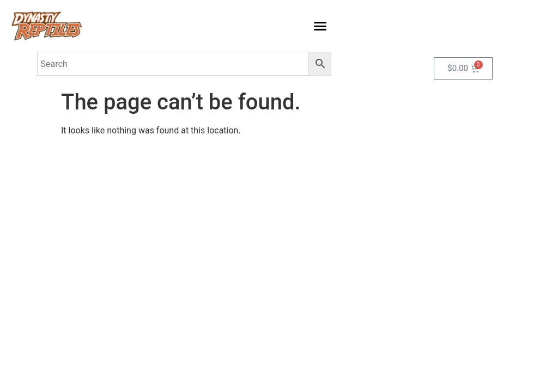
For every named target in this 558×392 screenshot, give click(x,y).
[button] (320, 26)
